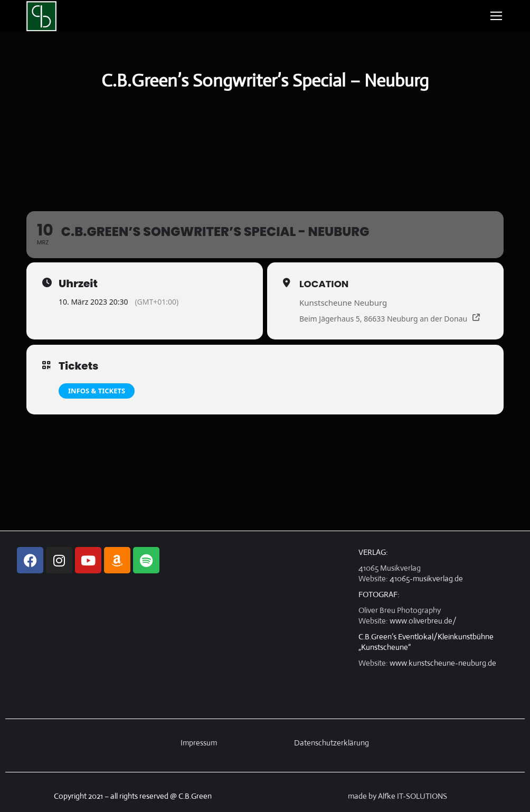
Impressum (199, 743)
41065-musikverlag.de (426, 578)
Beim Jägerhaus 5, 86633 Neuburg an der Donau (383, 319)
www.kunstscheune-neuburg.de (443, 663)
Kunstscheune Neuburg (343, 303)
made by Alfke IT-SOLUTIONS (397, 796)
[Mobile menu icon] (496, 16)
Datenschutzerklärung (332, 743)
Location (324, 284)
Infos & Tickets (97, 391)
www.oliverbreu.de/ (423, 621)
